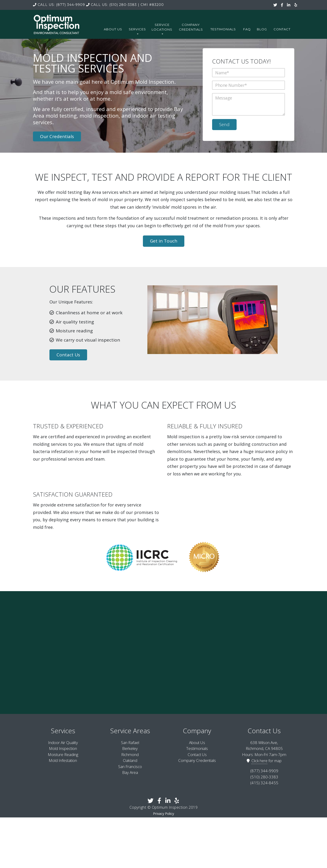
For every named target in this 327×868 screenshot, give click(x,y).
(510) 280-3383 (111, 5)
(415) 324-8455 (264, 782)
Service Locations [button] (162, 29)
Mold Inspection (63, 748)
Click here (259, 760)
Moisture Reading (63, 754)
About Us (113, 29)
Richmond (130, 754)
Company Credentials (191, 27)
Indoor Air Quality (63, 742)
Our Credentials (57, 136)
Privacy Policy (163, 813)
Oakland (130, 760)
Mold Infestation (63, 760)
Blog (262, 29)
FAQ (247, 29)
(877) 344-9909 (59, 5)
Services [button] (137, 31)
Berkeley (130, 748)
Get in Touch (164, 240)
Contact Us (68, 354)
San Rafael (130, 742)
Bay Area (130, 772)
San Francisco (130, 766)
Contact (282, 29)
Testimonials (223, 29)
